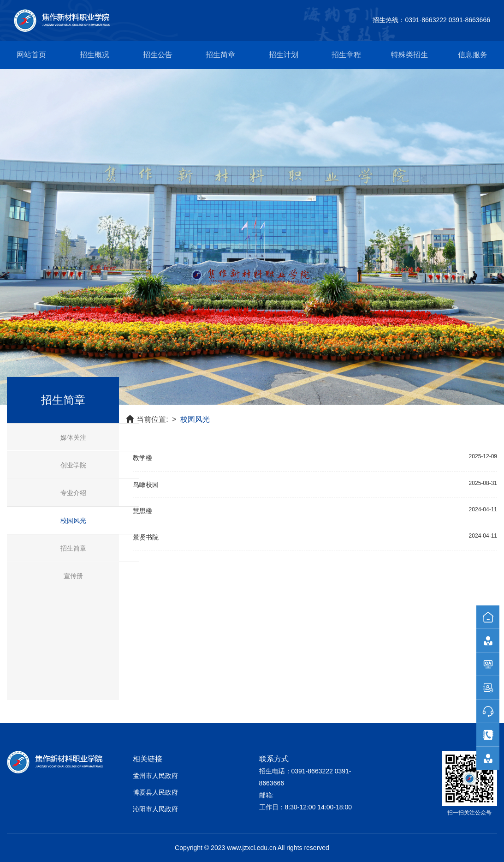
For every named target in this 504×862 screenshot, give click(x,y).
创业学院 (73, 465)
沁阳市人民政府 (155, 809)
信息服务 (473, 55)
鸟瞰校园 (146, 485)
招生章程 (346, 55)
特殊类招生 (409, 55)
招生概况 (95, 55)
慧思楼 (142, 511)
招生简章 (220, 55)
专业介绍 (73, 493)
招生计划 (284, 55)
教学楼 (142, 458)
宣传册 (73, 576)
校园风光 (73, 521)
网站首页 (31, 55)
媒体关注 (73, 437)
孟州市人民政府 (155, 776)
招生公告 (158, 55)
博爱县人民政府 (155, 792)
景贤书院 (146, 537)
